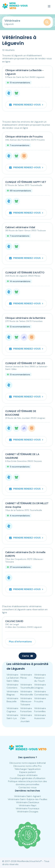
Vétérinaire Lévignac (40, 686)
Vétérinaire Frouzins (40, 700)
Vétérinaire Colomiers (12, 686)
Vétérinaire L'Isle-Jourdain (26, 718)
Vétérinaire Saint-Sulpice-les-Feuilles (27, 799)
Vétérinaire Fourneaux (27, 808)
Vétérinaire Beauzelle (12, 700)
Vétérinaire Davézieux (28, 802)
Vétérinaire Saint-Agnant (27, 796)
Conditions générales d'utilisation (27, 778)
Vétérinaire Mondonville (27, 693)
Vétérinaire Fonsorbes (26, 710)
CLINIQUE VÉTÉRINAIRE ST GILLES (25, 363)
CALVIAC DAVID (14, 621)
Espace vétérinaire (28, 775)
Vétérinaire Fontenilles (40, 710)
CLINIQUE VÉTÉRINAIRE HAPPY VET (26, 182)
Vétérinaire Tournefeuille (27, 686)
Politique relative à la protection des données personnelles (27, 783)
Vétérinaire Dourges (28, 812)
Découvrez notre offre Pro (28, 766)
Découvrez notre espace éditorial (28, 763)
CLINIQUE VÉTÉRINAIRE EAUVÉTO (25, 273)
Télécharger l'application (27, 769)
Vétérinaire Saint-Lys (12, 717)
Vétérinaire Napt (28, 805)
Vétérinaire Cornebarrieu (41, 693)
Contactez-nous (27, 787)
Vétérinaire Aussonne (40, 717)
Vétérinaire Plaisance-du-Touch (40, 678)
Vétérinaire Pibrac (26, 676)
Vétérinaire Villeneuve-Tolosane (26, 701)
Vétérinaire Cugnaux (12, 710)
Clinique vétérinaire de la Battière (25, 318)
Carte (28, 656)
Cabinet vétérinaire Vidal (20, 227)
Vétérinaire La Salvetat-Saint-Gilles (13, 678)
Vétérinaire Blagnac (12, 693)
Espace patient (28, 772)
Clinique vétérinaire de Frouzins (24, 137)
